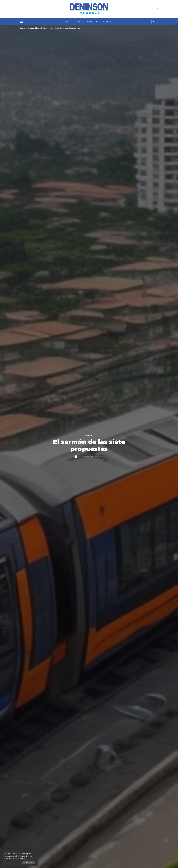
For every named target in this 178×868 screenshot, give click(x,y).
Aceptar (29, 863)
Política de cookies (18, 859)
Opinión (89, 436)
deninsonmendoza (86, 456)
